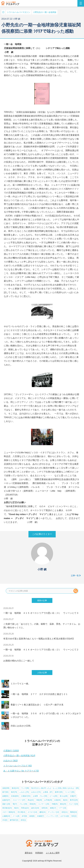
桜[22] (16, 808)
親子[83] (5, 792)
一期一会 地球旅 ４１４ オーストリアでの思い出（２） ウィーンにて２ (41, 650)
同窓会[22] (25, 808)
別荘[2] (74, 816)
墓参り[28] (6, 804)
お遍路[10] (6, 816)
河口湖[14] (21, 812)
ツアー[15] (62, 808)
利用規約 (39, 853)
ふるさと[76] (24, 792)
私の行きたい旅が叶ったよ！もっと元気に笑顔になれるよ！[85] (55, 788)
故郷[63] (5, 796)
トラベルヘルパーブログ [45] (18, 766)
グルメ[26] (23, 804)
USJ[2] (5, 820)
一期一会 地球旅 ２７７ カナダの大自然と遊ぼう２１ (39, 694)
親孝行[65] (59, 792)
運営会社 (29, 853)
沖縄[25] (55, 804)
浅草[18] (44, 808)
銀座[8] (32, 816)
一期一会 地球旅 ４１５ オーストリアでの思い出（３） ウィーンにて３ (41, 613)
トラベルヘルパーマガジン (19, 12)
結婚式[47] (6, 800)
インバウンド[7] (52, 816)
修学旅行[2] (14, 820)
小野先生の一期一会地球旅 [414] (19, 756)
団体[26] (33, 804)
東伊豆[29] (74, 800)
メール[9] (16, 816)
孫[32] (65, 800)
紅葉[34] (57, 800)
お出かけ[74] (36, 792)
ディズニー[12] (53, 812)
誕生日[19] (35, 808)
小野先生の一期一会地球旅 (45, 12)
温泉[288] (6, 788)
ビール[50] (53, 796)
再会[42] (31, 800)
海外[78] (14, 792)
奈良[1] (23, 820)
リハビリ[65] (70, 792)
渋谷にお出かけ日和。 (22, 726)
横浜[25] (63, 804)
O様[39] (39, 800)
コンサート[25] (44, 804)
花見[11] (64, 812)
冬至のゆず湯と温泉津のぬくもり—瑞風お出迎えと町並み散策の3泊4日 (39, 639)
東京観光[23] (7, 808)
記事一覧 (76, 576)
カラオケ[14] (32, 812)
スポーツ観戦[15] (9, 812)
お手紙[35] (48, 800)
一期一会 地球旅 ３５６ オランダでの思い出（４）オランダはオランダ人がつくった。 (46, 715)
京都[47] (73, 796)
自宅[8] (24, 816)
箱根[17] (53, 808)
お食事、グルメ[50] (40, 796)
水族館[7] (40, 816)
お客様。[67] (48, 792)
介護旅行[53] (26, 796)
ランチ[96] (25, 788)
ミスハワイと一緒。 (20, 684)
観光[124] (15, 788)
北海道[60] (15, 796)
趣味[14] (42, 812)
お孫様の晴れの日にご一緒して (19, 661)
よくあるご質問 (53, 853)
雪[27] (15, 804)
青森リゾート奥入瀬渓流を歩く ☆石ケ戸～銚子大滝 (37, 705)
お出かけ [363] (10, 761)
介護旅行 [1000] (11, 751)
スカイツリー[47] (19, 800)
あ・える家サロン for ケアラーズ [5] (21, 771)
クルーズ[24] (73, 804)
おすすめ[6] (65, 816)
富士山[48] (64, 796)
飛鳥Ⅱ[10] (73, 812)
